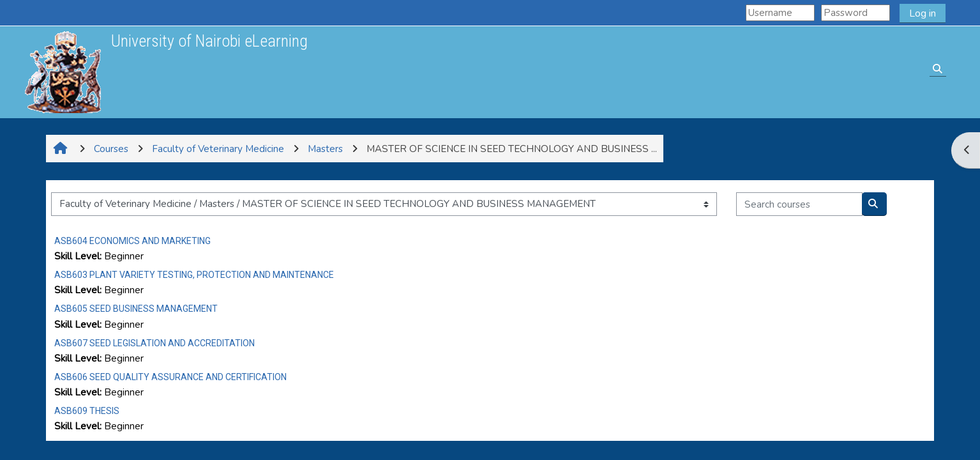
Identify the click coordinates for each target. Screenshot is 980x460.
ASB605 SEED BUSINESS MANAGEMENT (136, 309)
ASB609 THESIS (87, 411)
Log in (923, 13)
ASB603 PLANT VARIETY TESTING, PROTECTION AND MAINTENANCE (194, 275)
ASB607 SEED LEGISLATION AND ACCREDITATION (155, 343)
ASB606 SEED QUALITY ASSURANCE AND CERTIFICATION (170, 377)
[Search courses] (799, 204)
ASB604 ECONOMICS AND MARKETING (132, 241)
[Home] (63, 72)
